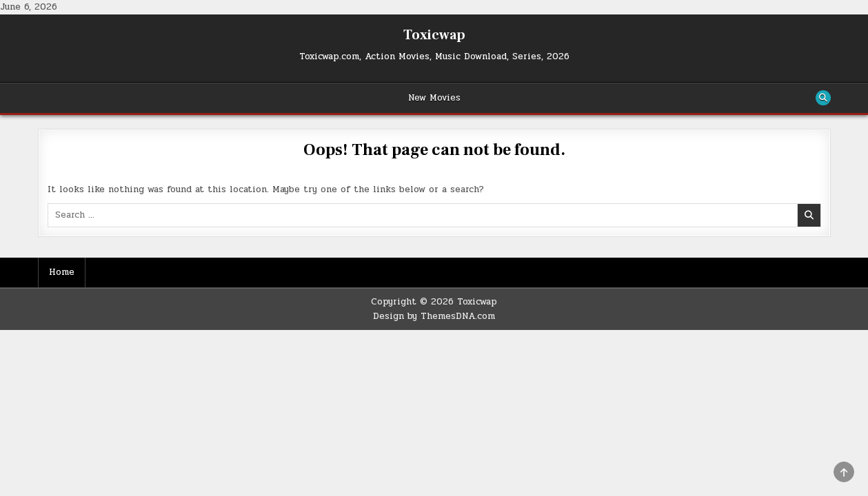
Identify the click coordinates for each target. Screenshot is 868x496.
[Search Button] (823, 98)
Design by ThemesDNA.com (434, 316)
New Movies (434, 98)
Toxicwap (434, 35)
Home (62, 272)
